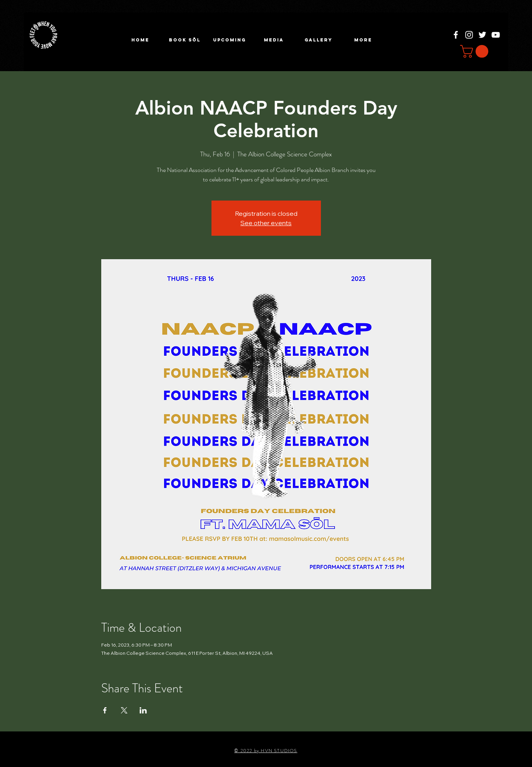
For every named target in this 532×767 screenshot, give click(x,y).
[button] (229, 40)
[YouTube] (496, 35)
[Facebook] (456, 35)
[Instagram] (469, 35)
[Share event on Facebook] (105, 710)
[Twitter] (482, 35)
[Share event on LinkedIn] (143, 710)
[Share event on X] (124, 710)
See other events (266, 223)
